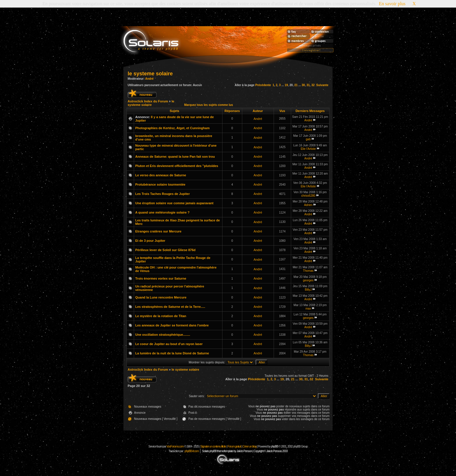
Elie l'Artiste (308, 149)
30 (303, 85)
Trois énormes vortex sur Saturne (161, 278)
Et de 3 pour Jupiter (150, 241)
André (149, 79)
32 (313, 85)
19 (286, 85)
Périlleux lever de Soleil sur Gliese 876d (165, 250)
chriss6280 (308, 196)
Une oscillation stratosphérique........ (163, 335)
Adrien (308, 205)
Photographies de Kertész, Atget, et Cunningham (172, 128)
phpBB (274, 446)
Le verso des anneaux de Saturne (161, 175)
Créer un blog (250, 446)
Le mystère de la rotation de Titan (161, 316)
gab (308, 139)
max (308, 309)
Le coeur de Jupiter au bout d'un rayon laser (169, 344)
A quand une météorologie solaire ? (162, 212)
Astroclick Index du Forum (148, 101)
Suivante (322, 85)
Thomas (308, 271)
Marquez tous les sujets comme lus (209, 105)
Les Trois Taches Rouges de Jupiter (162, 194)
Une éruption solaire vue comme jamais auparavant (174, 203)
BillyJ (308, 290)
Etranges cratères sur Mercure (158, 231)
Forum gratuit (234, 446)
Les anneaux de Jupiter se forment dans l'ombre (172, 325)
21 (296, 85)
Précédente (263, 85)
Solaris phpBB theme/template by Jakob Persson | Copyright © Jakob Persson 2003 (245, 451)
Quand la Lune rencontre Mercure (161, 297)
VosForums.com (175, 446)
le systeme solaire (150, 74)
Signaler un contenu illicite (213, 446)
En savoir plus (392, 4)
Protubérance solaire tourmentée (160, 184)
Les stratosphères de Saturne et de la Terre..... (170, 307)
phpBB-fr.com (192, 451)
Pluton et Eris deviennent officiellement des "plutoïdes (177, 166)
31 (308, 85)
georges (308, 280)
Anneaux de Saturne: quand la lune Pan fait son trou (175, 157)
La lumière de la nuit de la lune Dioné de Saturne (172, 353)
